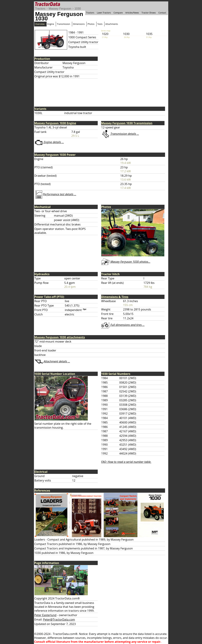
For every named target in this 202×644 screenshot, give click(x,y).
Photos (91, 24)
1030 (78, 9)
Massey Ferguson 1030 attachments (60, 337)
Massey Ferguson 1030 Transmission (127, 123)
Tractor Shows (149, 13)
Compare (118, 13)
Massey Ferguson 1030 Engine (55, 123)
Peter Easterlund (45, 615)
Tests (100, 24)
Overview (40, 24)
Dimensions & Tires (115, 297)
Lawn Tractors (104, 13)
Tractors (40, 9)
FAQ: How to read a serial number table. (126, 462)
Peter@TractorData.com (59, 620)
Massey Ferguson (60, 9)
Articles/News (132, 13)
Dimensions (79, 24)
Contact (162, 13)
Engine (51, 24)
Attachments (112, 24)
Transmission (63, 24)
